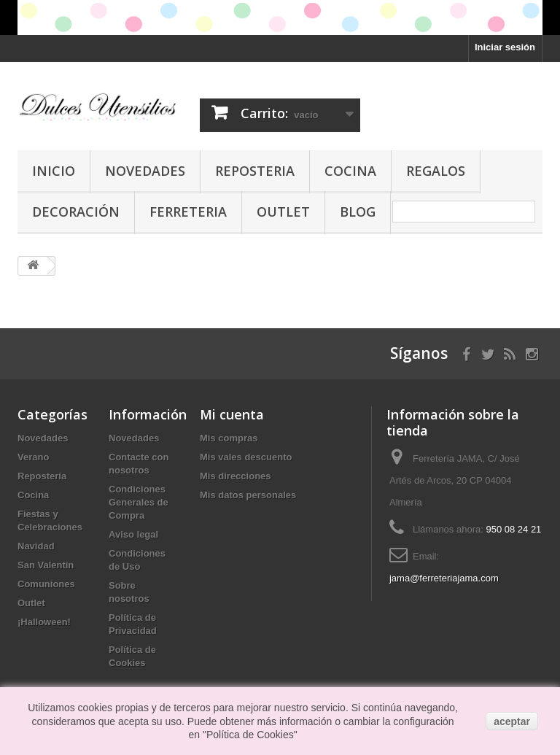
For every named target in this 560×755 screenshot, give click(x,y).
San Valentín (46, 565)
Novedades (145, 171)
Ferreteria (188, 212)
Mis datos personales (248, 495)
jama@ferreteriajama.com (444, 578)
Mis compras (229, 438)
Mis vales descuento (246, 457)
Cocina (350, 171)
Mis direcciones (236, 476)
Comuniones (46, 584)
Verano (33, 457)
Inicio (54, 171)
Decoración (76, 212)
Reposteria (255, 171)
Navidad (36, 546)
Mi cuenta (232, 414)
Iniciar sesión (505, 47)
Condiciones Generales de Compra (139, 502)
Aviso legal (133, 534)
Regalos (436, 171)
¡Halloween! (44, 622)
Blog (358, 212)
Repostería (42, 476)
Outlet (283, 212)
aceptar (512, 721)
